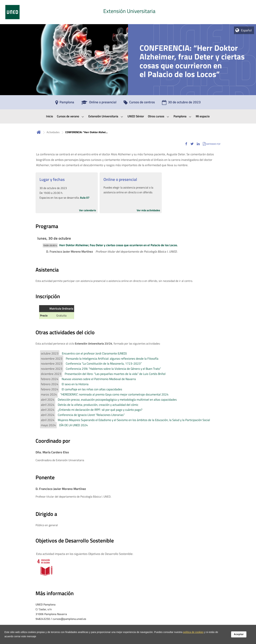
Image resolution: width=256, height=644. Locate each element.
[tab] (128, 12)
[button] (186, 144)
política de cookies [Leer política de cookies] (193, 632)
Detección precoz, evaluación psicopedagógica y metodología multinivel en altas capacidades (117, 400)
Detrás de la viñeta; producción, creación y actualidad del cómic (98, 405)
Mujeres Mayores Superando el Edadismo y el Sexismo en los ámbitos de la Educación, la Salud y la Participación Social (134, 420)
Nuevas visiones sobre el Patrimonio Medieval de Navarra (99, 379)
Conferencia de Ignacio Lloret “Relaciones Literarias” (91, 415)
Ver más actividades (148, 210)
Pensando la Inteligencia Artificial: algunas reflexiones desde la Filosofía (112, 359)
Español (246, 30)
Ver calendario (88, 210)
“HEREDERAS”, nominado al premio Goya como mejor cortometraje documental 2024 (114, 394)
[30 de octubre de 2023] (181, 103)
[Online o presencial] (99, 103)
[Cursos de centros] (139, 103)
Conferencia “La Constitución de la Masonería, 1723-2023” (104, 364)
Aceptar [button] (239, 634)
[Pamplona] (65, 103)
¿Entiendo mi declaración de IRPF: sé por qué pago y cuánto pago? (100, 410)
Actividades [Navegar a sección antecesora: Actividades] (53, 132)
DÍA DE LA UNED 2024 (74, 425)
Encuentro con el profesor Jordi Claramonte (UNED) (94, 353)
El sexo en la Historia (75, 384)
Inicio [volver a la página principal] (39, 132)
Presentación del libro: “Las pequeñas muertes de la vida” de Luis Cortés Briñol (115, 374)
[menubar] (128, 116)
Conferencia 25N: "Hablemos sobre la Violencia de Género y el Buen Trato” (113, 369)
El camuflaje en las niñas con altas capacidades (92, 389)
